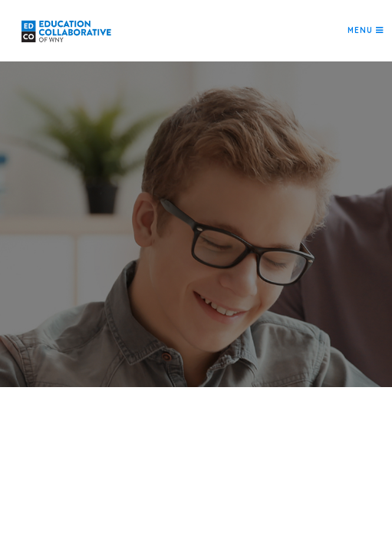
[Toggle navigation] (366, 31)
